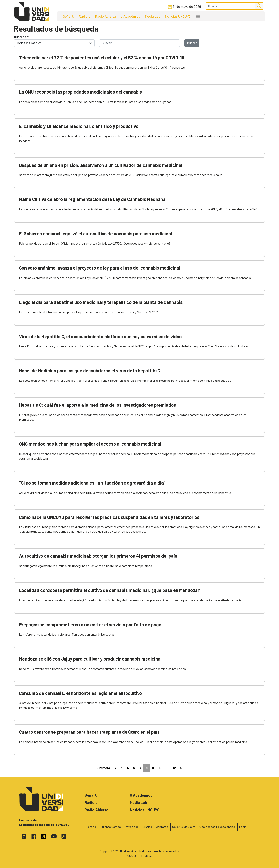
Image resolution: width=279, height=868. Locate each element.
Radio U (85, 16)
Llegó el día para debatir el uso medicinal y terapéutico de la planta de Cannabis (101, 302)
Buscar (192, 43)
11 (167, 768)
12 (174, 768)
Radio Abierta (105, 16)
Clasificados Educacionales (217, 827)
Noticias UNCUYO (178, 16)
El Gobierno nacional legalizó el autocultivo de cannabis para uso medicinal (96, 233)
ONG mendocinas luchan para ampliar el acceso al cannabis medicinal (90, 444)
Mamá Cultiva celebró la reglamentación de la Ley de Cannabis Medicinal (93, 199)
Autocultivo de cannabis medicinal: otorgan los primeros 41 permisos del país (98, 556)
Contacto (162, 827)
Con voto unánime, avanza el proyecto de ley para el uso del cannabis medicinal (100, 268)
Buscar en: (22, 37)
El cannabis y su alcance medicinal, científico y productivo (79, 126)
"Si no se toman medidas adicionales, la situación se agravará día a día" (92, 483)
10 (160, 768)
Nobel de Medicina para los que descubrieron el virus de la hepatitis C (90, 371)
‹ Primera (104, 768)
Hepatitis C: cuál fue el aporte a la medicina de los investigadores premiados (97, 405)
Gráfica (147, 827)
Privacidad (132, 827)
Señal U (68, 16)
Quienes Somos (111, 827)
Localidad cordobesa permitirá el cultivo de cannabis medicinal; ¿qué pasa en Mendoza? (110, 590)
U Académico (130, 16)
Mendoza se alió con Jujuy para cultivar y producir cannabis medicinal (90, 659)
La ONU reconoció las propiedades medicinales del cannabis (80, 92)
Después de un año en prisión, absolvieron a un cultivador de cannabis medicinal (101, 165)
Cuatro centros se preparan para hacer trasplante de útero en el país (89, 732)
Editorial (91, 827)
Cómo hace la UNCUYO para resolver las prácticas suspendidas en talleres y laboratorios (109, 517)
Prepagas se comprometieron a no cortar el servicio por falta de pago (90, 624)
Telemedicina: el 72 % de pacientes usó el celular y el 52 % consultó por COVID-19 (102, 57)
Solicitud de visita (184, 827)
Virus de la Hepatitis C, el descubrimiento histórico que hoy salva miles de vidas (100, 336)
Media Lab (153, 16)
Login (243, 827)
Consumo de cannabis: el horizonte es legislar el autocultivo (80, 693)
